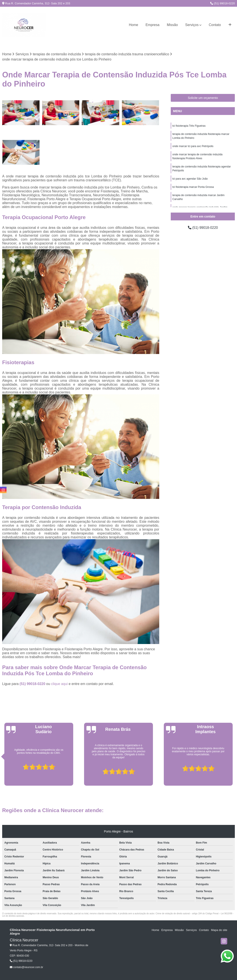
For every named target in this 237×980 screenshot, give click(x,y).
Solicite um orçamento (203, 98)
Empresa (152, 25)
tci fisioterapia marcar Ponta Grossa (193, 187)
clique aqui (59, 684)
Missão (172, 25)
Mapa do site (219, 930)
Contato (215, 25)
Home (133, 25)
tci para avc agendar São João (190, 179)
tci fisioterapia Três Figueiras (189, 126)
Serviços (192, 25)
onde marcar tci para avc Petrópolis (193, 146)
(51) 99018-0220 (223, 3)
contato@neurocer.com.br (27, 967)
